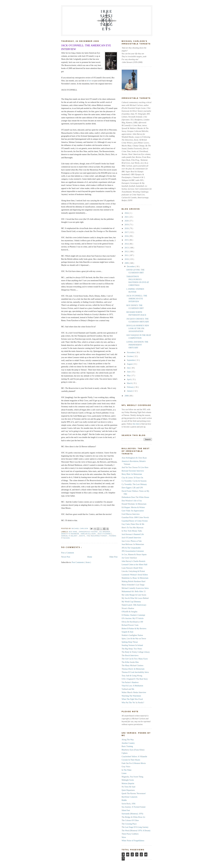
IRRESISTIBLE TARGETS (107, 20)
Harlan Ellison (89, 534)
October (130, 356)
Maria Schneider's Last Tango (133, 585)
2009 (127, 263)
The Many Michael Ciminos (133, 665)
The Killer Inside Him (130, 662)
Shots (82, 536)
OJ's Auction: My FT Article (133, 618)
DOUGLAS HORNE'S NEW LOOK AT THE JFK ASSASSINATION (138, 328)
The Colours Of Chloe (130, 820)
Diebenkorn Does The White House (135, 497)
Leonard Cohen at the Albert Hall (135, 565)
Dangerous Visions (89, 532)
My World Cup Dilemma (131, 602)
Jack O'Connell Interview (131, 538)
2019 (127, 225)
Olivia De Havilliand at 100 (132, 622)
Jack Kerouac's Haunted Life (133, 534)
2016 (127, 236)
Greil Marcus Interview (131, 514)
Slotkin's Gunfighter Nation (132, 635)
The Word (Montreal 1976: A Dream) (136, 831)
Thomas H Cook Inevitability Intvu (135, 672)
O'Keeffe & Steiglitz (130, 612)
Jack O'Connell (105, 534)
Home (90, 557)
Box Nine (73, 532)
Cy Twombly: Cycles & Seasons (134, 481)
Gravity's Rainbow (70, 534)
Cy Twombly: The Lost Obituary (134, 484)
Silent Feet (126, 810)
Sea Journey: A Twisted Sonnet (134, 807)
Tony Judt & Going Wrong (132, 676)
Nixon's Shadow (128, 608)
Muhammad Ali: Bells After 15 (134, 591)
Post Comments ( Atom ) (81, 562)
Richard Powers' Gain (130, 625)
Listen (124, 773)
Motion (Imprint (128, 783)
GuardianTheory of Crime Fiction (135, 521)
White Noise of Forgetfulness (133, 841)
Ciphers (125, 753)
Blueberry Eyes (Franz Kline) (133, 750)
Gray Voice (126, 767)
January (130, 391)
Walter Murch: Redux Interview (134, 692)
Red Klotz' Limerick (130, 797)
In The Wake (127, 770)
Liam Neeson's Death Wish (132, 568)
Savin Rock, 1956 (129, 804)
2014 (127, 244)
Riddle (124, 800)
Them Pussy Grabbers (130, 834)
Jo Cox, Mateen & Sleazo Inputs (134, 555)
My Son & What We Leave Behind (135, 598)
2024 (127, 213)
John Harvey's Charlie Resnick (133, 561)
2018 (127, 228)
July (129, 368)
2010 (127, 259)
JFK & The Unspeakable (131, 548)
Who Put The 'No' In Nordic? (133, 703)
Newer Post (66, 557)
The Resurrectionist (97, 536)
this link (136, 424)
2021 (127, 217)
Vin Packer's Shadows (130, 682)
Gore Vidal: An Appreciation (133, 511)
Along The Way (128, 740)
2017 (127, 232)
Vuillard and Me (128, 689)
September (131, 360)
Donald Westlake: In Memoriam (134, 504)
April (129, 379)
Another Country (128, 743)
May (129, 376)
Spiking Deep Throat (130, 642)
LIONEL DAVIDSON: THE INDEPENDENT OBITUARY (137, 345)
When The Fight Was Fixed (132, 699)
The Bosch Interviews (130, 655)
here (90, 81)
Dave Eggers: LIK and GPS (132, 488)
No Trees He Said (128, 787)
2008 (127, 396)
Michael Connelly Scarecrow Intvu (135, 588)
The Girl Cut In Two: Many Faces (135, 659)
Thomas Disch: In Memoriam (133, 669)
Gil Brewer (105, 532)
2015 (127, 240)
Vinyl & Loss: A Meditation (132, 686)
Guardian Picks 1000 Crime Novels (135, 517)
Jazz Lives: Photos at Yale (132, 541)
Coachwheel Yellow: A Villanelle (134, 757)
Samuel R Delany (70, 536)
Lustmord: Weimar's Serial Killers (135, 575)
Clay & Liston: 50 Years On (132, 478)
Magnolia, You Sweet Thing (132, 777)
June (129, 372)
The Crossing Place (129, 824)
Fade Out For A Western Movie (134, 763)
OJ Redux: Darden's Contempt (133, 615)
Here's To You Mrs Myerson (133, 528)
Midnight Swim (128, 780)
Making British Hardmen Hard (133, 581)
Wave (124, 837)
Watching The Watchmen (131, 696)
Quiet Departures (128, 790)
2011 (127, 255)
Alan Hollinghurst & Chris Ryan (134, 458)
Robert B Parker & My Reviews (134, 629)
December (131, 267)
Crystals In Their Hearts (131, 760)
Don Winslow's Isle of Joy (132, 501)
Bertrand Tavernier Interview (133, 471)
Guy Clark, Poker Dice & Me (133, 524)
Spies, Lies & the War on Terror (134, 639)
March (130, 383)
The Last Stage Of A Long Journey (135, 827)
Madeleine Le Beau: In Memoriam (135, 578)
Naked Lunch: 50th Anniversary (134, 605)
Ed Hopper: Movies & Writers (133, 507)
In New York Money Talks (132, 531)
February (131, 387)
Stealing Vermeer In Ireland (132, 645)
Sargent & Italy (128, 632)
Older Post (113, 557)
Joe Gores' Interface (129, 558)
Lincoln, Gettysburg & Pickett (133, 571)
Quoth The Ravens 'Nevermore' (134, 793)
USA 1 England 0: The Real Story (135, 679)
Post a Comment (68, 553)
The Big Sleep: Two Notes (132, 649)
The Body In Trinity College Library (136, 652)
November (131, 352)
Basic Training (127, 746)
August (130, 364)
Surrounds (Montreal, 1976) (132, 814)
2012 (127, 252)
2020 (127, 221)
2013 (127, 248)
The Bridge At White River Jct (133, 817)
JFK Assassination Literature (133, 551)
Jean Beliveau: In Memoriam (133, 544)
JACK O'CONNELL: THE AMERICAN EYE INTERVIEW (137, 299)
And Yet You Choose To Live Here (135, 467)
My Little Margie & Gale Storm (134, 595)
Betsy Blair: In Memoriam (132, 474)
